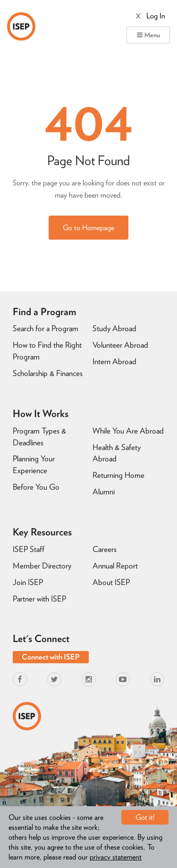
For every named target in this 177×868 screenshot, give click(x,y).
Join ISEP (28, 582)
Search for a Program (46, 328)
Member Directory (42, 566)
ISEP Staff (29, 549)
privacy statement (116, 857)
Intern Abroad (114, 361)
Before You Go (36, 487)
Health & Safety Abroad (117, 453)
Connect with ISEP (51, 657)
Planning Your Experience (34, 464)
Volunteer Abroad (120, 345)
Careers (105, 549)
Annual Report (115, 566)
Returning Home (118, 475)
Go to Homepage (88, 228)
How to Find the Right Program (47, 351)
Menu (148, 35)
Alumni (104, 492)
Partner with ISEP (39, 599)
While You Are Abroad (128, 431)
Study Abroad (114, 328)
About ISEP (111, 582)
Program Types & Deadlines (39, 437)
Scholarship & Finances (48, 373)
